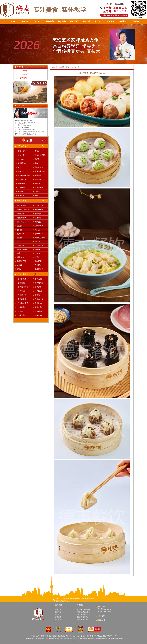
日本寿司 (21, 222)
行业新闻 (135, 22)
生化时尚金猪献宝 (83, 617)
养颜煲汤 (38, 222)
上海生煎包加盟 (101, 638)
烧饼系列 (21, 184)
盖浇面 (20, 226)
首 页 (13, 22)
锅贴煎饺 (38, 159)
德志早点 (58, 612)
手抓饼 (37, 184)
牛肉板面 (38, 261)
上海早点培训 (82, 638)
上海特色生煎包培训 (70, 638)
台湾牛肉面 (39, 246)
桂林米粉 (38, 218)
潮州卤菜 (38, 307)
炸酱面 (37, 253)
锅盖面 (20, 253)
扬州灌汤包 (22, 163)
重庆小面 (21, 214)
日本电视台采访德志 (83, 614)
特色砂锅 (38, 291)
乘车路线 (102, 616)
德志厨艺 (62, 67)
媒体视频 (110, 22)
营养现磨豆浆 (40, 171)
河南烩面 (21, 246)
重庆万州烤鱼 (23, 287)
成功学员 (74, 22)
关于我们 (25, 22)
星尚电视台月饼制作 (83, 610)
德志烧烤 (58, 617)
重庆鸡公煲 (22, 299)
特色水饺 (21, 159)
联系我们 (123, 22)
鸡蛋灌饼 (38, 175)
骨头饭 (37, 230)
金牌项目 (59, 605)
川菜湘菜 (21, 307)
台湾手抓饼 (22, 179)
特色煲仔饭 (22, 218)
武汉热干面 (39, 188)
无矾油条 (21, 196)
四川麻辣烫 (22, 279)
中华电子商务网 (100, 636)
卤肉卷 (20, 230)
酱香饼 (37, 151)
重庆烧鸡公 (39, 303)
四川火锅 (38, 279)
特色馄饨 (38, 179)
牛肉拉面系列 (22, 249)
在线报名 (102, 620)
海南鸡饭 (21, 234)
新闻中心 (50, 22)
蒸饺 (36, 196)
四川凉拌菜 (39, 299)
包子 (19, 167)
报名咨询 (102, 607)
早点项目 (98, 22)
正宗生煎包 (59, 638)
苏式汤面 (38, 214)
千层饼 (20, 192)
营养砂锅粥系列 (24, 175)
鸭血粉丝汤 (22, 206)
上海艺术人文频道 (83, 619)
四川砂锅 (38, 311)
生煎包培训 (53, 636)
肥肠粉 (20, 269)
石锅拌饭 (38, 265)
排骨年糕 (21, 257)
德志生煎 (58, 610)
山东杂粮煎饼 (40, 155)
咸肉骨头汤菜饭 (23, 210)
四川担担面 (22, 295)
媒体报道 (80, 605)
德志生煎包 (22, 155)
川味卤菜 (21, 315)
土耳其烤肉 (39, 269)
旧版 (78, 636)
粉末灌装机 (111, 638)
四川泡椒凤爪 (23, 303)
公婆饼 (37, 192)
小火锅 (20, 242)
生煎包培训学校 (63, 636)
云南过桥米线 (40, 238)
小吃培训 (32, 636)
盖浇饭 (20, 238)
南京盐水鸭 (39, 206)
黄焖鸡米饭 (39, 210)
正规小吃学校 (38, 638)
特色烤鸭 (38, 315)
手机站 (83, 636)
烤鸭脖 (37, 242)
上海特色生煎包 (49, 638)
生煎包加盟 (91, 638)
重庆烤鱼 (38, 287)
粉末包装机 (119, 638)
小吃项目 (38, 22)
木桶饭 (20, 265)
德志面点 (58, 614)
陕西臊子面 (22, 261)
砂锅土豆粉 (39, 234)
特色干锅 (21, 291)
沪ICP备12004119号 (111, 636)
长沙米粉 (38, 257)
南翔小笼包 (22, 151)
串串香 (37, 295)
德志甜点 (58, 619)
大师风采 (86, 22)
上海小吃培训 (29, 638)
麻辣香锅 (21, 283)
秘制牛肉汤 (39, 226)
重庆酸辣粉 (39, 283)
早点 (36, 163)
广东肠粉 (21, 188)
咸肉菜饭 (21, 311)
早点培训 (73, 636)
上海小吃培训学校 (42, 636)
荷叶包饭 (38, 249)
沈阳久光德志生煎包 (83, 612)
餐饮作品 (62, 22)
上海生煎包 (39, 167)
